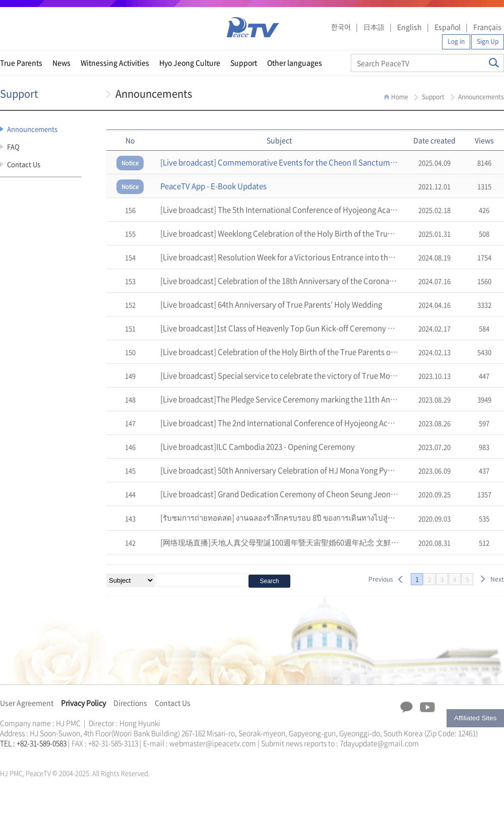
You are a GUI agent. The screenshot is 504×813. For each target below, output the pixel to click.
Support (244, 62)
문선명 (11, 755)
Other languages (295, 62)
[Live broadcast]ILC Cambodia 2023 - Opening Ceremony (258, 447)
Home (400, 97)
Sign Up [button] (488, 41)
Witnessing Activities (115, 62)
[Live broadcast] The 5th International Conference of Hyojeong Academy (285, 210)
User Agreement (27, 703)
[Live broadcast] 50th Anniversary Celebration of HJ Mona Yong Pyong (280, 470)
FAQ (13, 146)
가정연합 (27, 755)
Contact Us (24, 164)
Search (494, 63)
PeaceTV (253, 27)
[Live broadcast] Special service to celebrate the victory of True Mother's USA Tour (302, 376)
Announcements (32, 129)
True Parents (21, 62)
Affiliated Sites (475, 718)
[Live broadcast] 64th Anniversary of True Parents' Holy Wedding (271, 304)
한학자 (3, 755)
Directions (130, 703)
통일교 (18, 755)
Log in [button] (456, 41)
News (61, 62)
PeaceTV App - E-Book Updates (213, 186)
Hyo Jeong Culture (190, 62)
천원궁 (35, 755)
